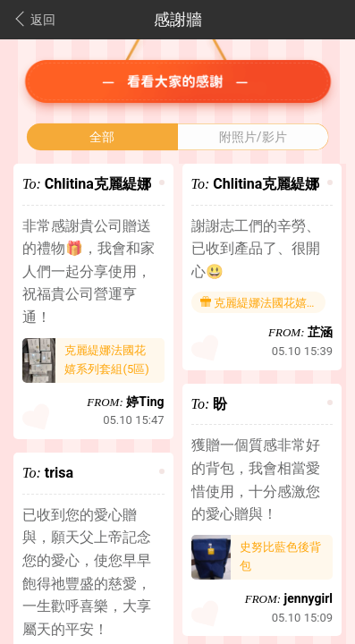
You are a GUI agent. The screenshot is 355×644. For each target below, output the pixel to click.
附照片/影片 (253, 137)
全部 (102, 137)
